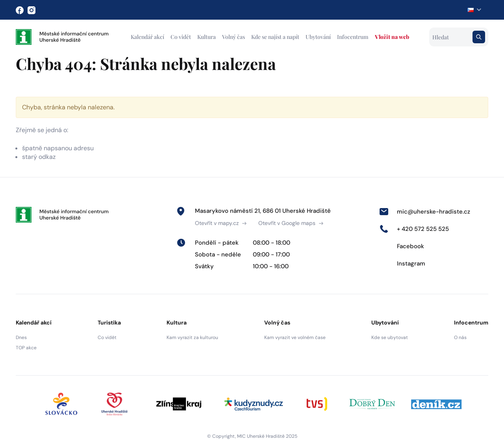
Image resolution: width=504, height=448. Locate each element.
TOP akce (26, 348)
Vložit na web (392, 37)
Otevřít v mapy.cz (221, 223)
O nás (460, 337)
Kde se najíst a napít (275, 37)
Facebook (402, 246)
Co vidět (181, 37)
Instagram (402, 264)
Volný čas (233, 37)
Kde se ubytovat (390, 337)
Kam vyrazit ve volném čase (295, 337)
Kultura (207, 37)
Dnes (21, 337)
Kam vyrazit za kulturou (192, 337)
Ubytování (318, 37)
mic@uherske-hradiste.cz (425, 212)
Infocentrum (353, 37)
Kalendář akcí (147, 37)
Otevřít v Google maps (291, 223)
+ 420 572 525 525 (414, 229)
